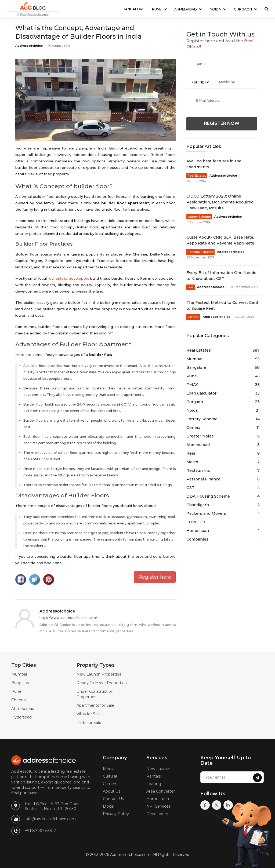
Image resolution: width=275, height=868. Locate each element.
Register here (155, 577)
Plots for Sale (89, 723)
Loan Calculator (223, 393)
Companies (223, 539)
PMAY (223, 385)
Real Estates (197, 176)
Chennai (19, 700)
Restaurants (223, 471)
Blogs (108, 806)
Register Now (222, 123)
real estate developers (68, 278)
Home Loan (223, 531)
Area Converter (161, 791)
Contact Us (113, 799)
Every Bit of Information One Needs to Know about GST (221, 276)
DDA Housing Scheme (223, 496)
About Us (112, 791)
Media (109, 769)
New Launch (158, 769)
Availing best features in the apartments (214, 164)
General (193, 317)
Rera (223, 453)
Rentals (153, 776)
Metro (223, 462)
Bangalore (134, 9)
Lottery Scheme (199, 217)
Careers (110, 784)
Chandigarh (223, 505)
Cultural (110, 776)
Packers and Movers (223, 513)
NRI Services (158, 806)
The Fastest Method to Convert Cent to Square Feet (222, 305)
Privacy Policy (116, 814)
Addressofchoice (29, 46)
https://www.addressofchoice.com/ (68, 618)
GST (191, 287)
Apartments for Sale (95, 705)
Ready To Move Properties (102, 683)
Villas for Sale (89, 714)
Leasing (154, 784)
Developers (157, 814)
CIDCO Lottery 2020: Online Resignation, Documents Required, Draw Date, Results (220, 202)
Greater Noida (223, 436)
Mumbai (223, 359)
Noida (215, 9)
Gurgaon (243, 9)
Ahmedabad (186, 9)
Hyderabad (21, 717)
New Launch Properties (99, 674)
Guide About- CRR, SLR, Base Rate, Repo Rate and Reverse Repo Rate (220, 240)
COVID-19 (223, 522)
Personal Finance (200, 252)
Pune (157, 9)
